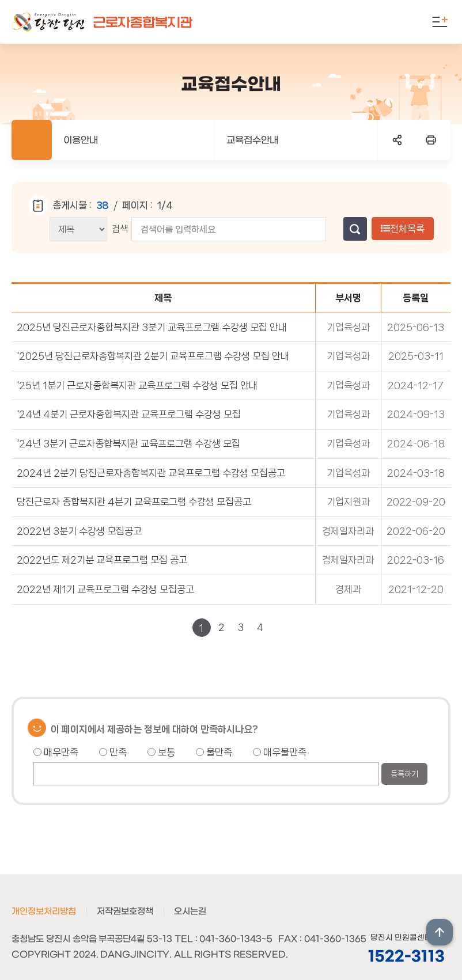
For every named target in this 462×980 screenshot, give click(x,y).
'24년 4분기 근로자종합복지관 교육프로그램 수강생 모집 (129, 414)
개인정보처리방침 (44, 911)
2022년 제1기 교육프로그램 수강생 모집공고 (105, 589)
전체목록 (403, 229)
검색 (120, 229)
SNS (397, 140)
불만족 (214, 752)
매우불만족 (280, 752)
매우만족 (56, 752)
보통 (161, 752)
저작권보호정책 (125, 911)
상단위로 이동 (440, 932)
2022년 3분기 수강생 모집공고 (79, 531)
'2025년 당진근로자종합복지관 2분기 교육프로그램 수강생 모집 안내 (153, 356)
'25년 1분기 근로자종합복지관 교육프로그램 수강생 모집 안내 (137, 385)
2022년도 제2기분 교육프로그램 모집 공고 (102, 560)
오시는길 (190, 911)
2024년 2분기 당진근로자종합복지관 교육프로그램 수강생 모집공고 (151, 473)
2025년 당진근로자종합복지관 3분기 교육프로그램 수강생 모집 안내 (152, 327)
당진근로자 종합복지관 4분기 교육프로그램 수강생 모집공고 (134, 502)
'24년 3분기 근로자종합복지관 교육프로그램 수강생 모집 (128, 443)
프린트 (431, 140)
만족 (113, 752)
